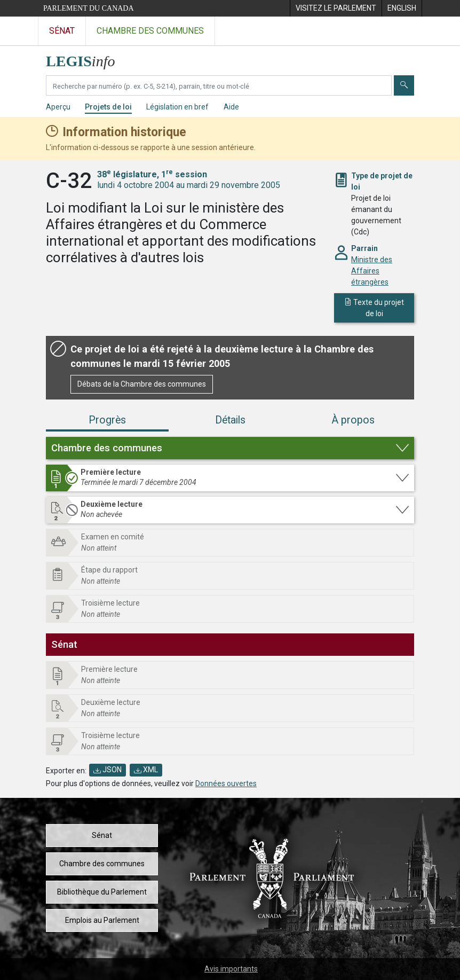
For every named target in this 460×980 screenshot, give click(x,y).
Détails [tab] (230, 420)
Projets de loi (108, 107)
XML (146, 770)
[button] (230, 448)
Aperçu (58, 107)
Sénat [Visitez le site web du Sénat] (62, 31)
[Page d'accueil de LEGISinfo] (87, 58)
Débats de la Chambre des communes (142, 384)
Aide (231, 107)
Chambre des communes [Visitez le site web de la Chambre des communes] (150, 31)
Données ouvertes (226, 783)
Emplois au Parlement (102, 920)
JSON (108, 770)
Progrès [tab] (107, 420)
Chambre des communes (102, 864)
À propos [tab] (353, 420)
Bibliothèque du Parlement (102, 892)
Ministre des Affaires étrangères (372, 271)
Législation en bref (177, 107)
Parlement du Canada (89, 8)
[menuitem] (336, 8)
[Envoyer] (404, 85)
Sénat (102, 835)
